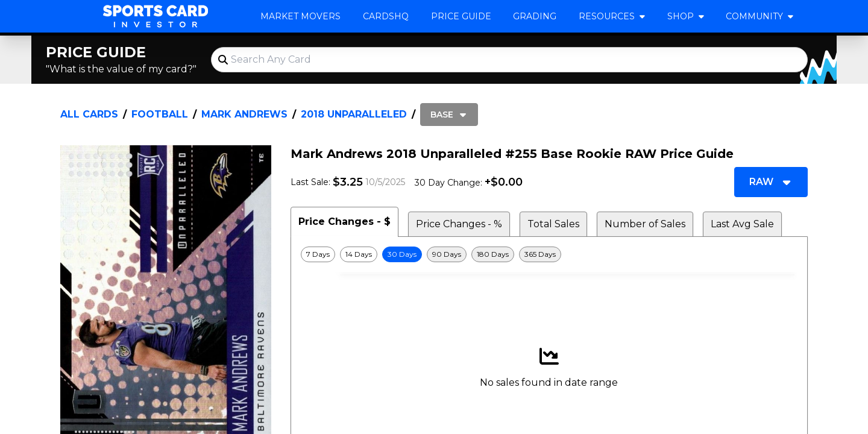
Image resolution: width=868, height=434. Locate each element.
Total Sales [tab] (553, 224)
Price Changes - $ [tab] (344, 222)
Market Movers (300, 16)
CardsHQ (386, 16)
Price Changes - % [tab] (459, 224)
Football (160, 114)
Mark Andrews (244, 114)
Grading (535, 16)
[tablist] (549, 222)
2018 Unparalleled (354, 114)
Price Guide (461, 16)
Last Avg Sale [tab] (742, 224)
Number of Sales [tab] (645, 224)
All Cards (89, 114)
